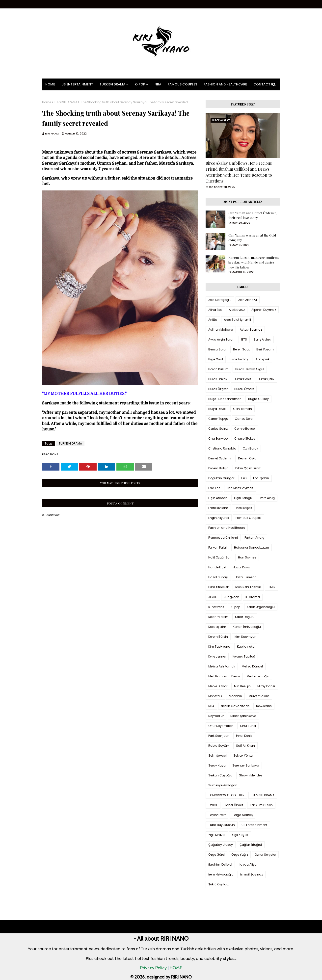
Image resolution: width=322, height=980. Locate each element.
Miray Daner (266, 686)
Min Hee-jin (242, 686)
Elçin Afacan (218, 498)
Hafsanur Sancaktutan (252, 547)
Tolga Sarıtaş (242, 815)
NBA (211, 706)
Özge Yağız (240, 855)
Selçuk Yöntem (244, 755)
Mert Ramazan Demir (224, 676)
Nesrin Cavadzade (235, 706)
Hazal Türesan (246, 577)
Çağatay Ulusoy (221, 845)
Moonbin (235, 696)
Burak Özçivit (218, 389)
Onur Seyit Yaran (221, 726)
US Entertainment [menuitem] (77, 84)
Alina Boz (215, 310)
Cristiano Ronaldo (222, 448)
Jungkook (231, 597)
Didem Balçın (218, 468)
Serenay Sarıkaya (246, 765)
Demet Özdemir (220, 458)
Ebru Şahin (261, 478)
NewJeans (264, 706)
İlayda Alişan (249, 864)
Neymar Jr (216, 716)
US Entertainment (254, 825)
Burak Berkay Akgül (250, 369)
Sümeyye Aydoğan (223, 785)
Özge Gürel (216, 855)
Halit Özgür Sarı (220, 557)
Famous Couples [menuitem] (182, 84)
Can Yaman (242, 409)
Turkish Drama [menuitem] (112, 84)
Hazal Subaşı (218, 577)
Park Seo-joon (219, 736)
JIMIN (272, 587)
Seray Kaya (217, 765)
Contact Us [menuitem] (264, 84)
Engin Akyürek (219, 518)
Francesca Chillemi (223, 538)
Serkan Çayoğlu (220, 775)
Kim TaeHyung (219, 647)
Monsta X (215, 696)
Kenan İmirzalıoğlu (247, 627)
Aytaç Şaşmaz (251, 330)
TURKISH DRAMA (66, 102)
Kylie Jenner (217, 656)
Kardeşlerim (217, 627)
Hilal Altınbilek (218, 587)
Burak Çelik (266, 379)
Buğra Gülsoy (258, 399)
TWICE (213, 805)
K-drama (253, 597)
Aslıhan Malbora (221, 330)
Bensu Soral (217, 349)
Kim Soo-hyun (245, 637)
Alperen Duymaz (264, 310)
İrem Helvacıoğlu (221, 874)
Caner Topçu (218, 419)
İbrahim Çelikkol (220, 864)
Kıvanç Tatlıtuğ (244, 656)
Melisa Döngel (252, 666)
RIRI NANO (52, 133)
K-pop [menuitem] (140, 84)
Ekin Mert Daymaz (240, 488)
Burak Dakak (218, 379)
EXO (244, 478)
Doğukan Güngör (221, 478)
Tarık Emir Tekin (261, 805)
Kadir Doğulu (245, 617)
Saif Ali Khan (245, 746)
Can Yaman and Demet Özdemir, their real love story (253, 215)
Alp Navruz (237, 310)
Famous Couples (249, 518)
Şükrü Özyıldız (218, 884)
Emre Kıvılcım (218, 508)
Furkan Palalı (218, 547)
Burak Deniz (242, 379)
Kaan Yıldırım (218, 617)
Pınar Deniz (244, 736)
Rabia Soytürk (219, 746)
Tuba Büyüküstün (222, 825)
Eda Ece (214, 488)
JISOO (213, 597)
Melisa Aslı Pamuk (222, 666)
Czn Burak (250, 448)
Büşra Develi (217, 409)
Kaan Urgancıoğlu (261, 607)
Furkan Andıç (254, 538)
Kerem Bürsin (218, 637)
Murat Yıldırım (259, 696)
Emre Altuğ (267, 498)
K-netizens (216, 607)
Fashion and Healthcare (227, 528)
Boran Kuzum (218, 369)
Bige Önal (216, 359)
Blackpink (262, 359)
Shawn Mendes (251, 775)
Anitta (213, 320)
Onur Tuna (248, 726)
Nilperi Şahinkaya (243, 716)
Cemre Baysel (245, 429)
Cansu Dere (244, 419)
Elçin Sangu (243, 498)
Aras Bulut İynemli (237, 320)
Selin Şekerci (217, 755)
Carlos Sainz (218, 429)
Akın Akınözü (248, 300)
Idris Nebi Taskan (248, 587)
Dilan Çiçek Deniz (248, 468)
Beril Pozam (265, 349)
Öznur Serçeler (265, 855)
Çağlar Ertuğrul (251, 845)
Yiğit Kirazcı (217, 835)
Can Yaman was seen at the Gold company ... (252, 238)
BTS (244, 339)
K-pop (236, 607)
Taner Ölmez (234, 805)
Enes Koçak (243, 508)
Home (47, 102)
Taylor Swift (217, 815)
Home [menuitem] (50, 84)
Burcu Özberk (244, 389)
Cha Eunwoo (218, 438)
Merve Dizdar (218, 686)
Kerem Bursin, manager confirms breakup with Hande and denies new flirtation (254, 262)
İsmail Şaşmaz (252, 874)
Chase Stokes (245, 438)
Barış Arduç (262, 339)
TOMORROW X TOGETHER (226, 795)
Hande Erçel (217, 567)
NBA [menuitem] (158, 84)
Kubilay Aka (246, 647)
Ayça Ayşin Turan (221, 339)
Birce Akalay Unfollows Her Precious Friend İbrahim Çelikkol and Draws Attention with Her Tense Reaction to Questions (239, 172)
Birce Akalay (239, 359)
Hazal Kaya (241, 567)
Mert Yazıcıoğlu (258, 676)
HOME (176, 968)
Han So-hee (247, 557)
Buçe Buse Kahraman (225, 399)
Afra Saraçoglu (220, 300)
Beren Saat (241, 349)
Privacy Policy (153, 968)
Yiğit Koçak (240, 835)
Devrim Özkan (248, 458)
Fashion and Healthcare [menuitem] (225, 84)
